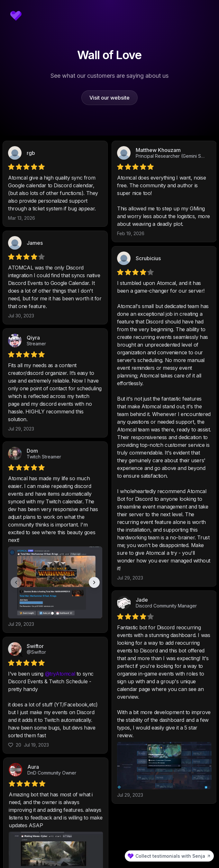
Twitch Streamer (44, 457)
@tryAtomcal (60, 696)
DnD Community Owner (160, 775)
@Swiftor (36, 674)
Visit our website (109, 98)
